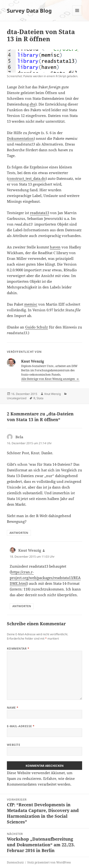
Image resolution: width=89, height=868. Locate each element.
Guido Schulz (37, 327)
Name (13, 708)
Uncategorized (17, 398)
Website (14, 745)
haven (55, 247)
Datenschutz (15, 862)
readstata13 (40, 213)
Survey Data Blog (29, 10)
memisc (31, 304)
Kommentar (18, 648)
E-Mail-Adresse (21, 726)
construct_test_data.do (27, 178)
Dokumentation (20, 138)
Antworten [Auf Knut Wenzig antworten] (22, 606)
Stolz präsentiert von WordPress (49, 862)
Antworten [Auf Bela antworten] (19, 533)
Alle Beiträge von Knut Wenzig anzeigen (48, 379)
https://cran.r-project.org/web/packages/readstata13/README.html (45, 578)
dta (33, 104)
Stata (40, 398)
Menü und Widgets (77, 15)
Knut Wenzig (53, 394)
